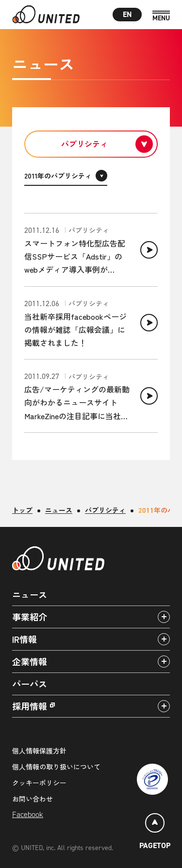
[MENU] (161, 16)
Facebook (28, 814)
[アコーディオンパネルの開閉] (164, 617)
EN (127, 14)
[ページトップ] (155, 833)
